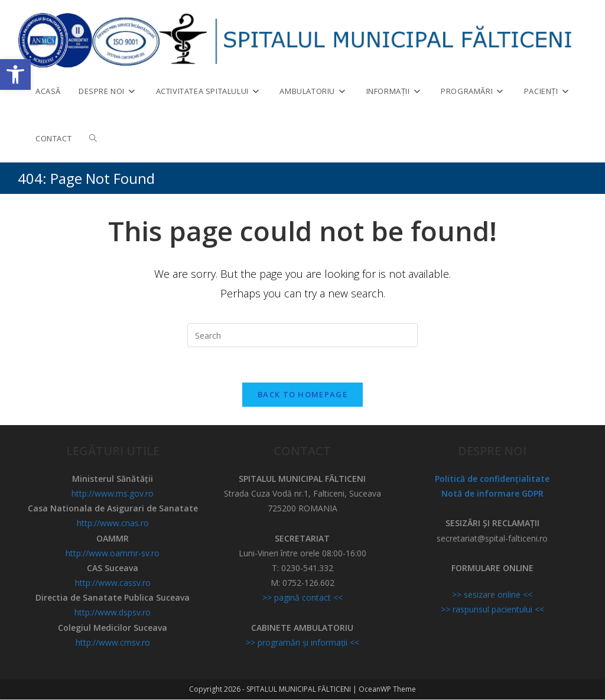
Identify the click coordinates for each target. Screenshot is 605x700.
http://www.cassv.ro (113, 584)
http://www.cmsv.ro (113, 643)
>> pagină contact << (302, 599)
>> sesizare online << (492, 596)
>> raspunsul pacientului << (492, 610)
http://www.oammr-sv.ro (113, 554)
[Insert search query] (302, 335)
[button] (15, 74)
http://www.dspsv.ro (113, 613)
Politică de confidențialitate (492, 479)
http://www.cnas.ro (113, 524)
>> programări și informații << (302, 643)
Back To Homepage (302, 395)
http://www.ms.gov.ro (113, 494)
